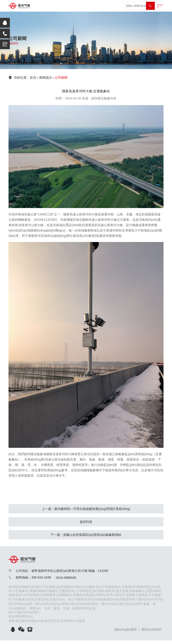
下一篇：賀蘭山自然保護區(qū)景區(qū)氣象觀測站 (86, 535)
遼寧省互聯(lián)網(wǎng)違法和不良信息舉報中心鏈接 (47, 621)
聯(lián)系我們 (151, 629)
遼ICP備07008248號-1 (24, 612)
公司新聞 (61, 78)
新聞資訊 (45, 78)
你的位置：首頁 (25, 78)
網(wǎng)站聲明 (126, 629)
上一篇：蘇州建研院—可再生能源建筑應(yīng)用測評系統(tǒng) (86, 509)
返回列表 (86, 522)
